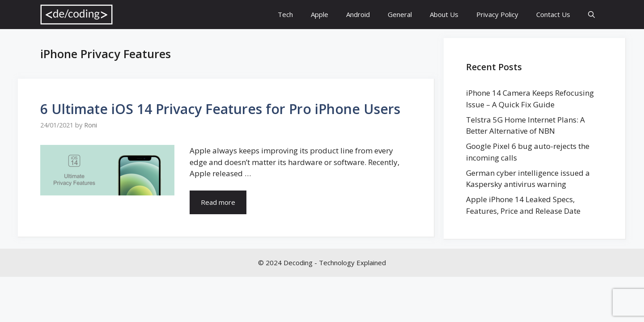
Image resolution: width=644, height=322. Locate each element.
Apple (320, 14)
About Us (444, 14)
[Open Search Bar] (591, 15)
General (400, 14)
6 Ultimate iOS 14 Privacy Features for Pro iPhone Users (220, 109)
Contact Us (553, 14)
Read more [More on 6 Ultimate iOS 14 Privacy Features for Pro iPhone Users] (218, 202)
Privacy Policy (497, 14)
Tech (285, 14)
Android (358, 14)
